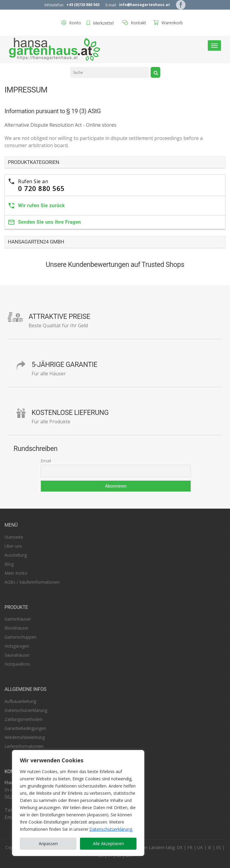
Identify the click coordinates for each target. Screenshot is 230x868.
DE (180, 847)
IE (210, 847)
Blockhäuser (17, 628)
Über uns (13, 546)
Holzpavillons (17, 664)
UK (200, 847)
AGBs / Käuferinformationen (32, 582)
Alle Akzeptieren (108, 844)
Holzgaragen (17, 646)
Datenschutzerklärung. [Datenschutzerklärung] (111, 829)
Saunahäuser (17, 655)
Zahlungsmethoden (23, 719)
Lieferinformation (21, 746)
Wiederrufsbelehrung (25, 737)
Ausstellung (16, 555)
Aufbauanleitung (20, 701)
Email (46, 461)
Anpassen (48, 844)
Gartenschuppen (20, 637)
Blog (9, 564)
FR (190, 847)
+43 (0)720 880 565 (83, 5)
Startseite (14, 537)
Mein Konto (16, 573)
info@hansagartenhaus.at (144, 5)
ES (219, 847)
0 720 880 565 (41, 188)
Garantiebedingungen (25, 728)
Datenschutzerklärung (26, 710)
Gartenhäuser (18, 619)
